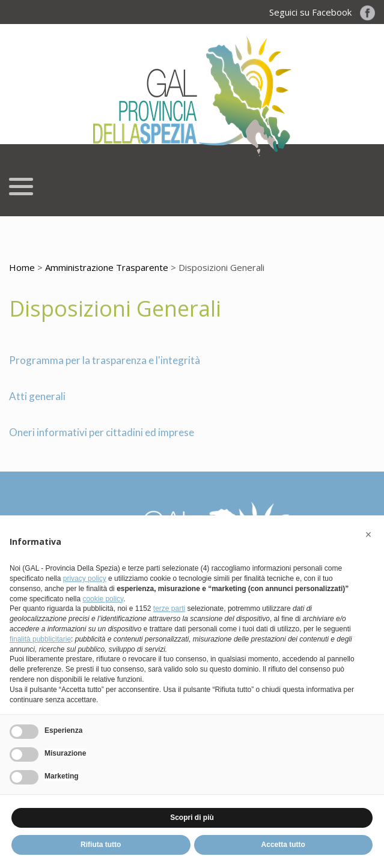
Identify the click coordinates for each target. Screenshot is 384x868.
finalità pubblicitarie (40, 639)
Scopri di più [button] (192, 818)
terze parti (169, 609)
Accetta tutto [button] (283, 845)
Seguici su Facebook (322, 12)
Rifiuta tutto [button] (101, 845)
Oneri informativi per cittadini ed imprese (102, 432)
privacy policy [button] (85, 578)
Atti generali (37, 396)
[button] (368, 535)
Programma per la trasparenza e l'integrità (105, 360)
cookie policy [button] (103, 599)
